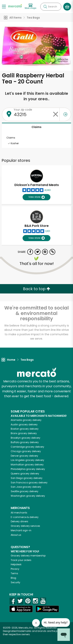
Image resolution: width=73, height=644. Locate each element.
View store (36, 197)
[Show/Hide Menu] (4, 6)
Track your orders (21, 560)
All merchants (19, 513)
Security (15, 582)
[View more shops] (31, 7)
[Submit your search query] (45, 7)
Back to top (37, 289)
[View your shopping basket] (67, 7)
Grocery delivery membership (28, 556)
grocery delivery (26, 420)
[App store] (21, 609)
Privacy (15, 569)
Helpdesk (16, 564)
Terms (14, 573)
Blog (13, 578)
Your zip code (23, 110)
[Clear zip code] (55, 114)
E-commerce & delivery (25, 517)
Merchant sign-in (21, 530)
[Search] (51, 7)
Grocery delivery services (25, 526)
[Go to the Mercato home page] (15, 6)
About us (16, 535)
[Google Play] (47, 609)
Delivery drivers (19, 521)
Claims (36, 127)
